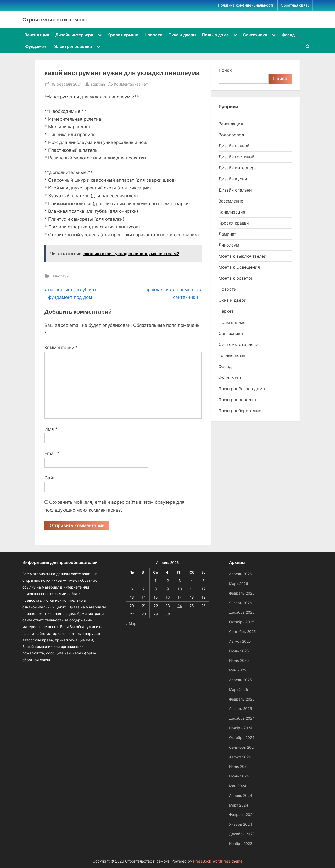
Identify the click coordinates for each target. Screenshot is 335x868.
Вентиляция (37, 35)
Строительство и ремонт (55, 19)
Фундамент (37, 46)
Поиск (225, 70)
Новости (153, 35)
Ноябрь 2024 (241, 728)
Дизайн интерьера (74, 35)
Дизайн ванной (234, 146)
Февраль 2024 (242, 815)
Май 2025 (238, 670)
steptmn (98, 84)
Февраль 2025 (242, 699)
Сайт (50, 478)
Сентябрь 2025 (242, 632)
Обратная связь (295, 5)
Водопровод (231, 135)
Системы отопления (240, 344)
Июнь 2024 (239, 776)
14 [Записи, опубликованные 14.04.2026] (144, 597)
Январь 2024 (241, 824)
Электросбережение (240, 411)
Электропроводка (73, 46)
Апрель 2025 (241, 680)
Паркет (226, 311)
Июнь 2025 (239, 661)
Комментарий (61, 348)
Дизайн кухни (233, 179)
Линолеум (60, 276)
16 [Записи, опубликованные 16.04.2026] (168, 597)
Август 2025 (240, 641)
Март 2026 (239, 583)
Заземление (231, 201)
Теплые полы (232, 355)
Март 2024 (239, 805)
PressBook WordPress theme (218, 861)
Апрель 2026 (241, 574)
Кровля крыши (123, 35)
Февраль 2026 (242, 593)
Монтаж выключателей (242, 256)
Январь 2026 (241, 603)
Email (52, 453)
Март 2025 (239, 689)
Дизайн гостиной (236, 157)
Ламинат (227, 234)
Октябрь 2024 (242, 738)
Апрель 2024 (241, 795)
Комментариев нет (131, 84)
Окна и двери (182, 35)
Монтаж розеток (236, 278)
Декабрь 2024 (242, 718)
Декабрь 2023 (242, 834)
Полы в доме (215, 35)
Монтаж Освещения (239, 267)
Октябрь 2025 (242, 622)
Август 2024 (240, 757)
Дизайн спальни (235, 190)
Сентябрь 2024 (242, 747)
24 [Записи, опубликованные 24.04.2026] (180, 606)
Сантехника (255, 35)
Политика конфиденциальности (246, 5)
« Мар (131, 623)
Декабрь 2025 (242, 612)
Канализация (232, 212)
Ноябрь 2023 (241, 844)
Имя (51, 429)
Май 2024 (238, 786)
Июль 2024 (239, 767)
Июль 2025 (239, 651)
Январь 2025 (241, 709)
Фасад (288, 35)
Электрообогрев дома (242, 389)
